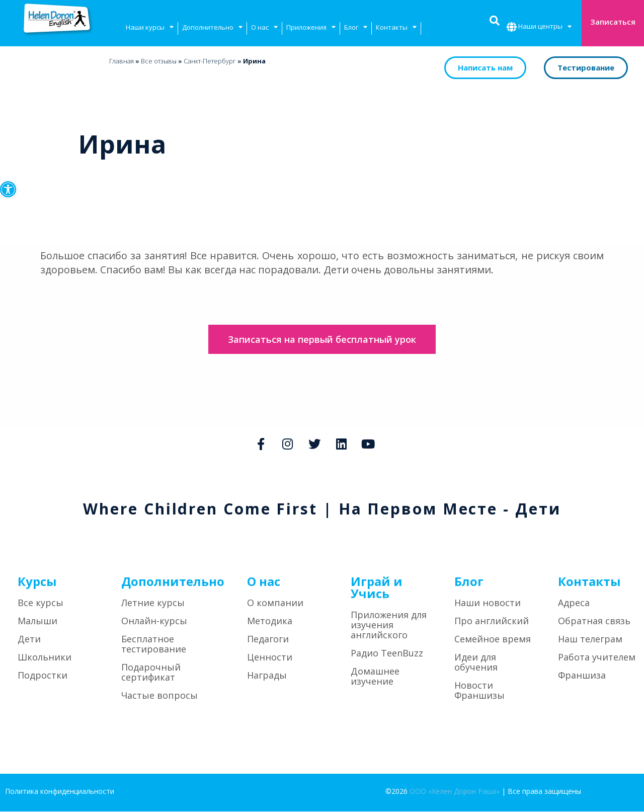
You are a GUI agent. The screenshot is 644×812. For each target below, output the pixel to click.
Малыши (37, 622)
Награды (267, 676)
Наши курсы (150, 28)
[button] (8, 189)
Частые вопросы (159, 696)
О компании (275, 604)
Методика (270, 622)
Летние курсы (153, 604)
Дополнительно (212, 28)
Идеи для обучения (476, 663)
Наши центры (545, 27)
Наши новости (488, 604)
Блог (356, 28)
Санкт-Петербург (210, 61)
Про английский (492, 622)
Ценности (270, 658)
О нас (264, 28)
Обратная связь (594, 622)
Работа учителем (597, 658)
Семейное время (493, 640)
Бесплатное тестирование (154, 645)
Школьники (45, 658)
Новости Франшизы (479, 691)
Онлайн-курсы (154, 622)
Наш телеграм (590, 640)
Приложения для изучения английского (389, 626)
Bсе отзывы (159, 61)
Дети (29, 640)
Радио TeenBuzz (387, 654)
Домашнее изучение (375, 677)
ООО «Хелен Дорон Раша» (455, 792)
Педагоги (268, 640)
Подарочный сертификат (151, 673)
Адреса (574, 604)
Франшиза (582, 676)
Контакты (396, 28)
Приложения (311, 28)
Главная (122, 61)
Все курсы (41, 604)
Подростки (43, 676)
